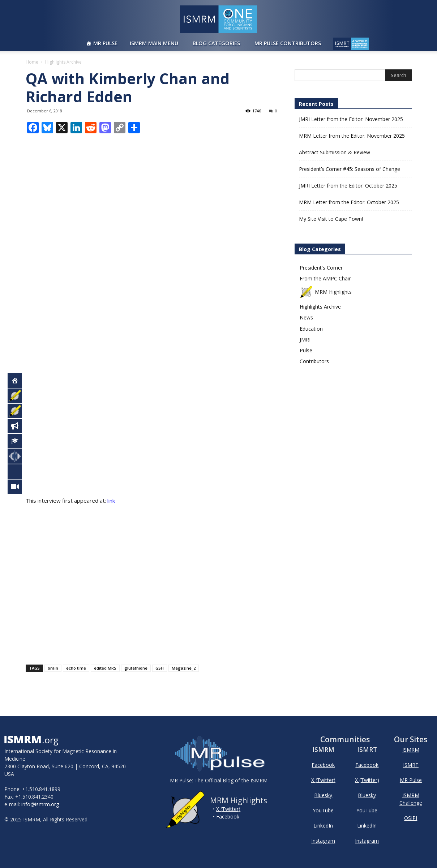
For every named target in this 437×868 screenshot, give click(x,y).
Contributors (314, 361)
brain (53, 668)
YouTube (323, 810)
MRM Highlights (326, 292)
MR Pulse (105, 43)
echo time (76, 668)
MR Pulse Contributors (288, 43)
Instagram (323, 841)
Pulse (306, 350)
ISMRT (411, 765)
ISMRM (411, 750)
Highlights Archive (320, 307)
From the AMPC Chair (325, 278)
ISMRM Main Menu (154, 43)
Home (32, 62)
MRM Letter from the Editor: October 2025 (349, 202)
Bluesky (323, 795)
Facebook (228, 817)
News (306, 317)
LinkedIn (323, 826)
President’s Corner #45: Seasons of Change (350, 169)
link (111, 500)
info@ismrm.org (40, 804)
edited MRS (105, 668)
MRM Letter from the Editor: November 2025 (352, 136)
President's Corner (321, 268)
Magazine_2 (184, 668)
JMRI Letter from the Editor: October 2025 (348, 186)
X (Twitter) (228, 809)
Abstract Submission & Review (335, 152)
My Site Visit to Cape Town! (331, 219)
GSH (160, 668)
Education (311, 329)
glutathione (136, 668)
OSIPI (411, 818)
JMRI (305, 340)
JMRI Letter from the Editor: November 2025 (351, 119)
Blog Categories (216, 43)
